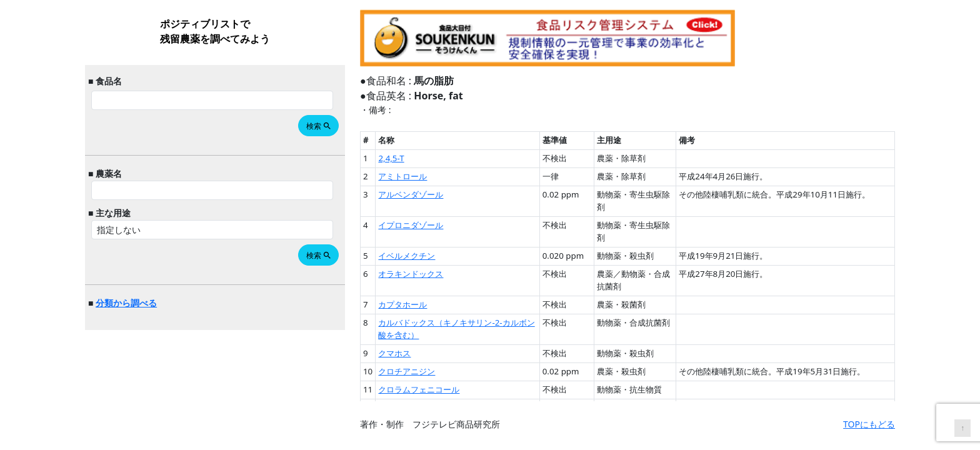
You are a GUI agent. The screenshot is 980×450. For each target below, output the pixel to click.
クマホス (394, 353)
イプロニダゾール (411, 225)
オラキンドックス (411, 274)
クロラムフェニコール (419, 389)
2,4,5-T (391, 158)
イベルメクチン (407, 256)
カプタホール (402, 304)
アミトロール (402, 176)
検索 (319, 126)
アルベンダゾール (411, 194)
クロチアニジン (407, 371)
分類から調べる (126, 303)
